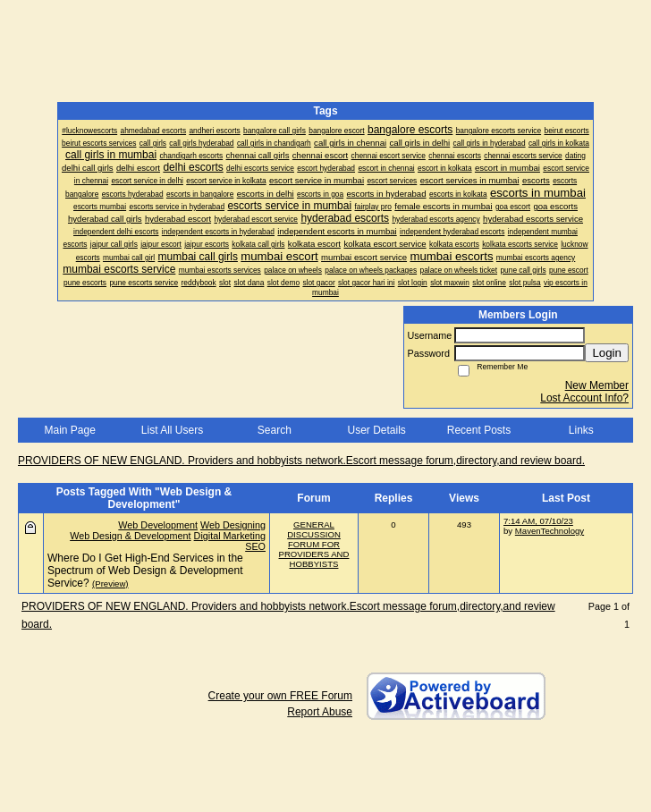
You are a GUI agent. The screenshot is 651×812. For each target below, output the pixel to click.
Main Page (69, 430)
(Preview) (110, 584)
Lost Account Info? (584, 398)
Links (581, 430)
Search (275, 430)
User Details (376, 430)
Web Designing (233, 525)
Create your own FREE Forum (280, 696)
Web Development (158, 525)
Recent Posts (479, 430)
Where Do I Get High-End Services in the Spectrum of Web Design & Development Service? (145, 571)
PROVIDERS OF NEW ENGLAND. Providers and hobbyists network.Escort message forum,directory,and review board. (301, 461)
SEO (255, 546)
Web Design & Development (130, 536)
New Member (597, 385)
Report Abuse (320, 712)
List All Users (172, 430)
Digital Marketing (230, 536)
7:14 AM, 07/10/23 (538, 521)
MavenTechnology (550, 531)
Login (607, 353)
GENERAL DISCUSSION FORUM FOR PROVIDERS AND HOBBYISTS (314, 544)
